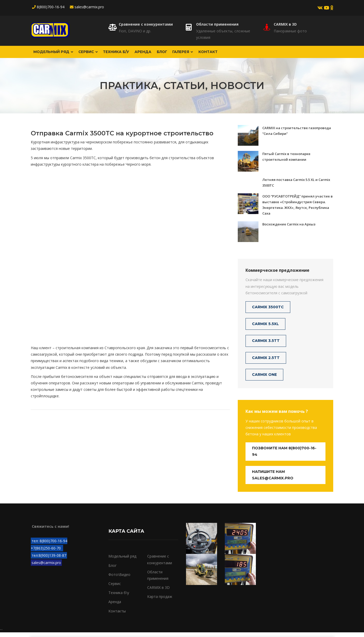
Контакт (236, 54)
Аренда (158, 54)
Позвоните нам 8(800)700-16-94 (284, 456)
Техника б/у (127, 54)
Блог (181, 54)
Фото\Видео (119, 579)
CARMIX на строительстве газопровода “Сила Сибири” (297, 135)
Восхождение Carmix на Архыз (289, 229)
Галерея (207, 54)
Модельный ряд (56, 54)
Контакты (117, 615)
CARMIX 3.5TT (266, 345)
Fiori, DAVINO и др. (135, 31)
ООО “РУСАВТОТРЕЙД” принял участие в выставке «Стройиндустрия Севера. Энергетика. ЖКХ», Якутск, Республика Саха (298, 209)
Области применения (217, 24)
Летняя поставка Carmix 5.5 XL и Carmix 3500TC (296, 187)
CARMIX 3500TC (268, 312)
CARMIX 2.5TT (266, 362)
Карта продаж (160, 601)
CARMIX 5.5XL (265, 328)
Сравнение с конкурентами (146, 24)
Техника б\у (119, 597)
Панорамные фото (290, 31)
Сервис (95, 54)
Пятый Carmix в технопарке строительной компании (286, 161)
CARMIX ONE (264, 379)
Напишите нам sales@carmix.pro (273, 479)
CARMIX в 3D (285, 24)
